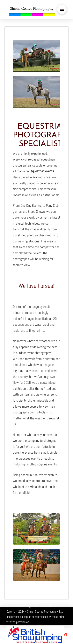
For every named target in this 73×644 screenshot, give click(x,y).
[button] (62, 9)
